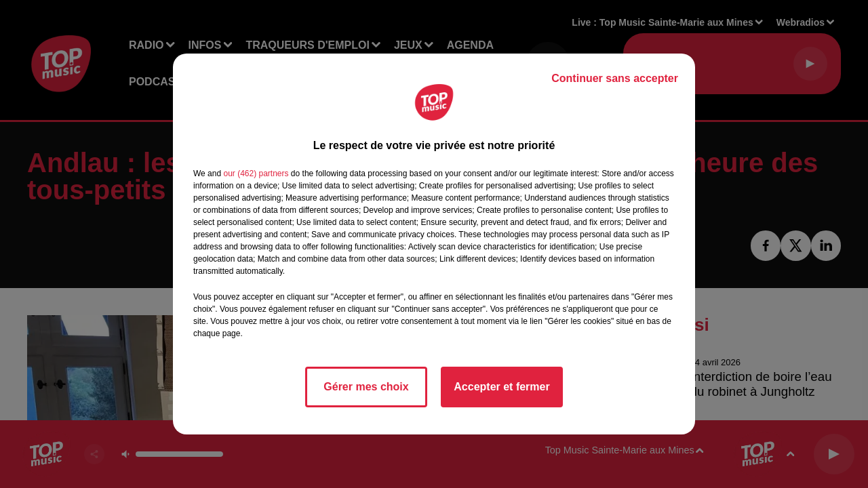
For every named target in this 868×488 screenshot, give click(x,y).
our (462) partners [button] (256, 174)
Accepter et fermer (501, 387)
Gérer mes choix (366, 387)
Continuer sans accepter (615, 78)
